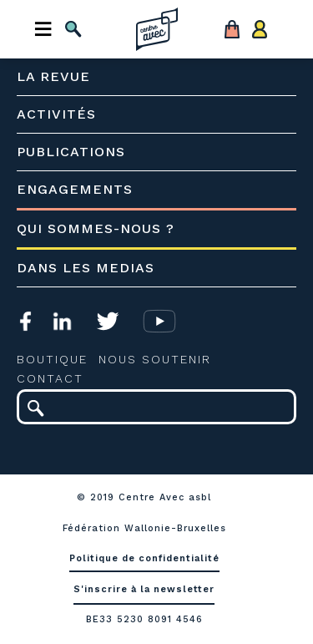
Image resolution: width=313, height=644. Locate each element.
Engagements (75, 189)
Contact (50, 378)
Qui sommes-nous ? (96, 228)
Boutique (52, 359)
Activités (56, 114)
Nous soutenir (155, 359)
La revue (53, 76)
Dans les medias (86, 268)
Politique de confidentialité (144, 558)
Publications (71, 152)
